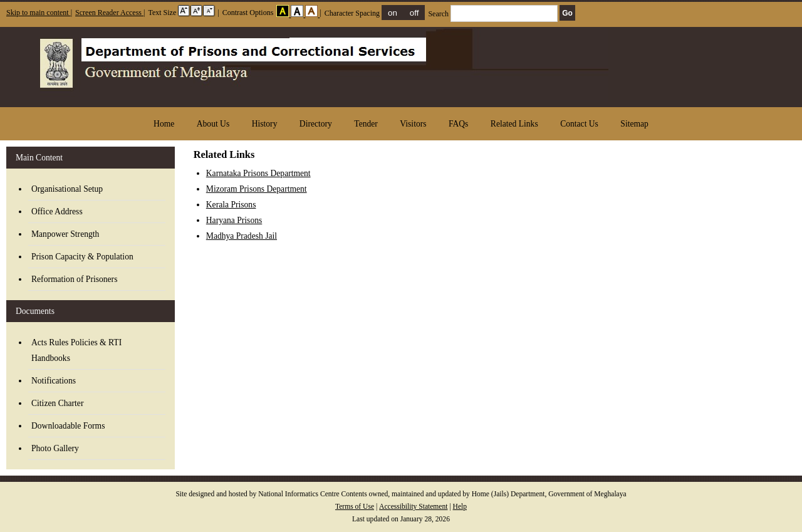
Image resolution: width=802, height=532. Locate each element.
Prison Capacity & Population (82, 257)
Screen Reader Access (109, 13)
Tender (366, 124)
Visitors (413, 124)
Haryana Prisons (234, 220)
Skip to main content (39, 13)
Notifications (54, 381)
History (265, 124)
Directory (316, 124)
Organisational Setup (67, 189)
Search (494, 14)
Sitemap (634, 124)
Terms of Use (355, 507)
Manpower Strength (65, 234)
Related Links (514, 124)
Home (164, 124)
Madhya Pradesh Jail (242, 236)
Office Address (57, 211)
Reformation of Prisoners (74, 279)
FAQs (458, 124)
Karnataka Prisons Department (258, 173)
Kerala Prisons (231, 205)
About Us (213, 124)
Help (460, 507)
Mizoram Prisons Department (257, 189)
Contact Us (579, 124)
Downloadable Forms (68, 426)
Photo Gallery (55, 448)
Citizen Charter (57, 403)
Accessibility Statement (413, 507)
